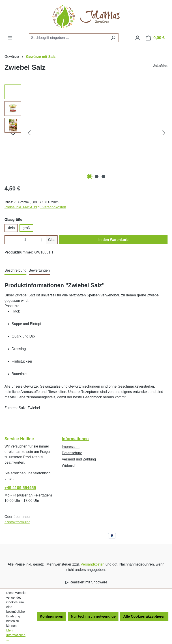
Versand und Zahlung (79, 459)
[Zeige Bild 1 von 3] (90, 177)
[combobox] (69, 38)
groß (26, 228)
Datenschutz (72, 453)
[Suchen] (113, 38)
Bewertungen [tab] (39, 270)
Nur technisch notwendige (93, 616)
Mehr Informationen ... (16, 635)
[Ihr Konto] (138, 38)
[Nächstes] (164, 132)
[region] (86, 133)
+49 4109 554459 (20, 488)
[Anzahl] (25, 240)
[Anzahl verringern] (9, 240)
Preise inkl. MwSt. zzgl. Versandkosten (35, 207)
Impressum (71, 447)
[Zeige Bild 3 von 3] (103, 177)
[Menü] (10, 38)
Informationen (75, 439)
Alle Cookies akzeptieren (144, 616)
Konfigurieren (52, 616)
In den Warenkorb (113, 240)
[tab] (15, 271)
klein (11, 228)
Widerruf (69, 466)
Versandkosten (92, 564)
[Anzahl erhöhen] (41, 240)
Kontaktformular (17, 522)
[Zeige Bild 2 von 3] (97, 177)
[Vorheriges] (29, 132)
